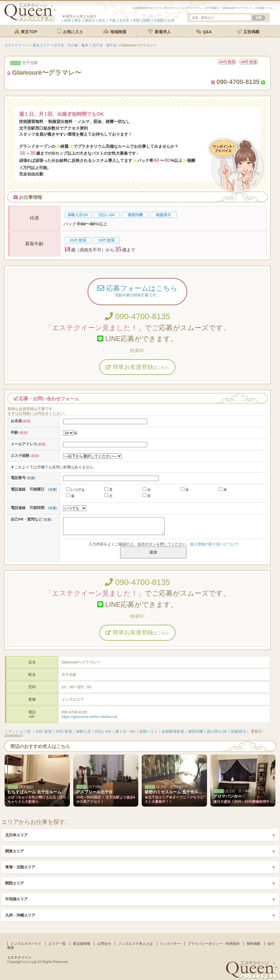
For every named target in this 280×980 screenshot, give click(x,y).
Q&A (204, 32)
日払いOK (103, 731)
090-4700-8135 (137, 316)
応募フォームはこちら (137, 291)
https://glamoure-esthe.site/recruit (89, 717)
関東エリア (15, 851)
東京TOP (26, 32)
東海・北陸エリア (20, 867)
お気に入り (70, 32)
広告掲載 (248, 32)
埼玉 (102, 20)
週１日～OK (125, 731)
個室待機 (195, 731)
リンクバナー (170, 944)
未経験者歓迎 (173, 731)
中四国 (159, 20)
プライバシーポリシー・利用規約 (214, 944)
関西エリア (15, 883)
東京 (78, 20)
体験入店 (83, 731)
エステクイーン (19, 957)
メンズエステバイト (26, 944)
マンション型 (19, 731)
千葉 (112, 20)
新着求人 (159, 32)
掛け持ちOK (217, 731)
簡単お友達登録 (137, 367)
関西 (147, 20)
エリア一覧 (57, 944)
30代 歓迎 (64, 731)
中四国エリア (16, 899)
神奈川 (90, 20)
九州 (171, 20)
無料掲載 (253, 944)
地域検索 (115, 32)
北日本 (124, 20)
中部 (136, 20)
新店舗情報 (82, 944)
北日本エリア (16, 835)
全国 (67, 20)
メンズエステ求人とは (135, 944)
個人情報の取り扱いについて (214, 544)
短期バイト (149, 731)
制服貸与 (238, 731)
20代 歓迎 (44, 731)
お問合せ (104, 944)
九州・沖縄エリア (20, 915)
